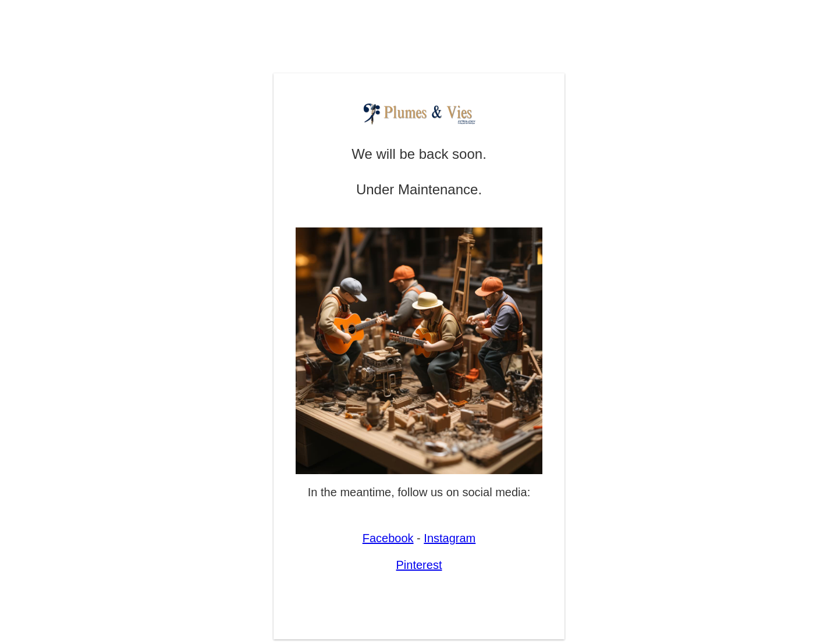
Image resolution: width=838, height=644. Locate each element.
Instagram (450, 538)
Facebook (388, 538)
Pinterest (419, 565)
